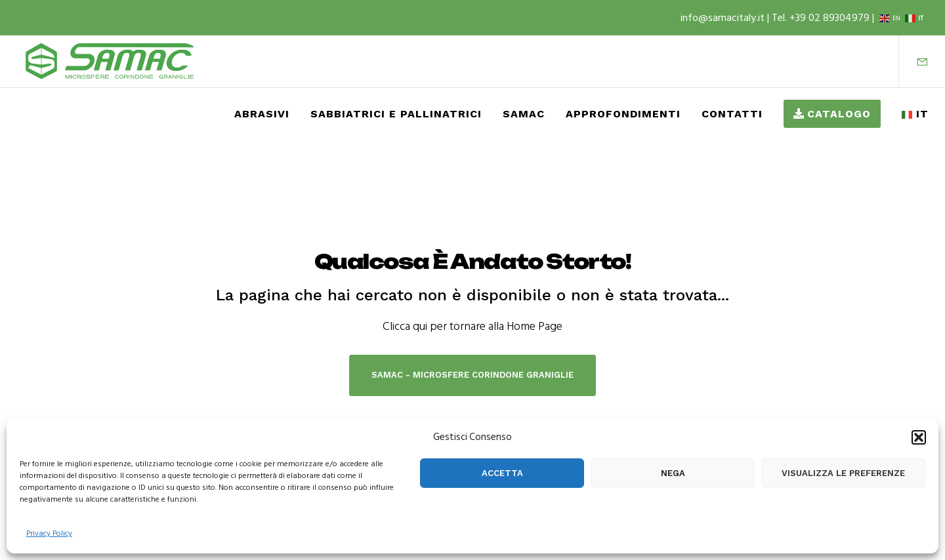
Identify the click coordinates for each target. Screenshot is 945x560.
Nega (673, 473)
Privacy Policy (49, 533)
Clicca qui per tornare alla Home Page (472, 326)
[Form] (914, 62)
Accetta (502, 473)
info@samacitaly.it (724, 18)
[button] (919, 437)
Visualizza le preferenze (843, 473)
